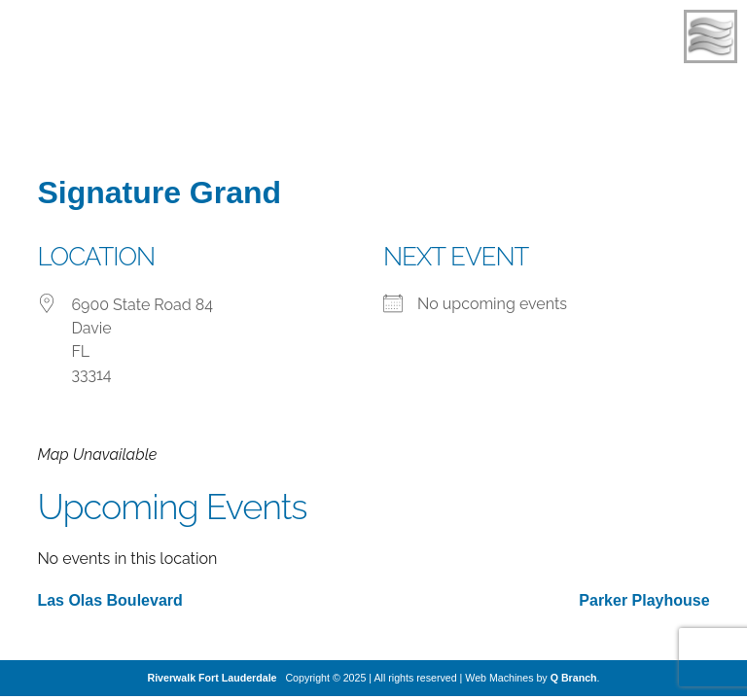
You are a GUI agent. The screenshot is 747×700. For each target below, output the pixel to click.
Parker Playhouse (644, 600)
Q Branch (574, 678)
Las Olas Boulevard (109, 600)
